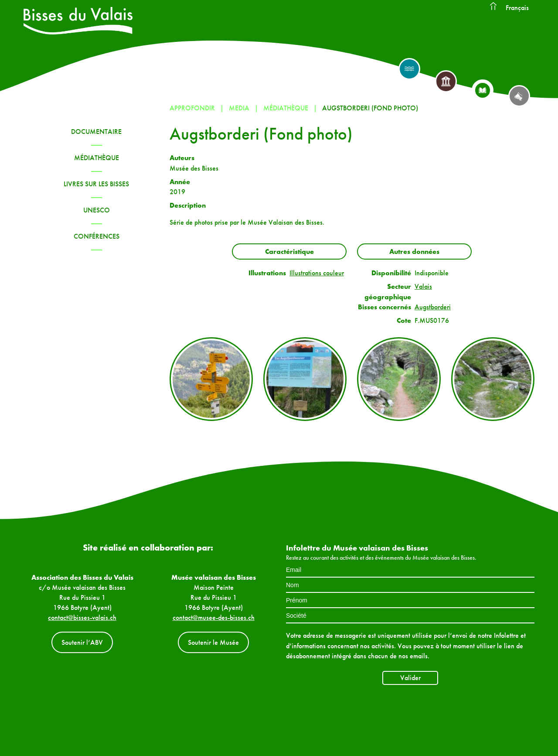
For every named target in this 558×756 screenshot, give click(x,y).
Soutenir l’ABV (82, 642)
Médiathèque (97, 158)
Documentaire (96, 132)
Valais (423, 286)
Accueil (493, 7)
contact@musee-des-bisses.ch (214, 617)
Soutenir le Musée (213, 642)
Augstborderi (433, 307)
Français (517, 8)
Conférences (97, 236)
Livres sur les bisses (96, 184)
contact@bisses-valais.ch (82, 617)
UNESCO (97, 210)
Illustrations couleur (317, 273)
